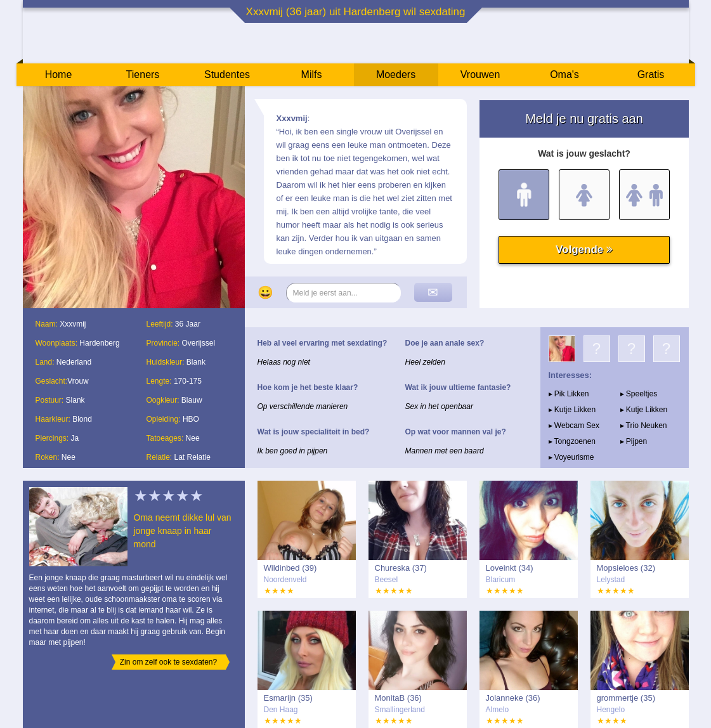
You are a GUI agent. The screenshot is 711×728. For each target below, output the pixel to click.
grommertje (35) (626, 698)
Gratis (651, 75)
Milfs (312, 75)
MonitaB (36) (398, 698)
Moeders (396, 75)
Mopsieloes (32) (626, 568)
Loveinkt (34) (510, 568)
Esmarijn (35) (288, 698)
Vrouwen (480, 75)
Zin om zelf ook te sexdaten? (168, 662)
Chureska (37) (401, 568)
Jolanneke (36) (513, 698)
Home (59, 75)
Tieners (143, 75)
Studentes (227, 75)
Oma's (564, 75)
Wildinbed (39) (290, 568)
